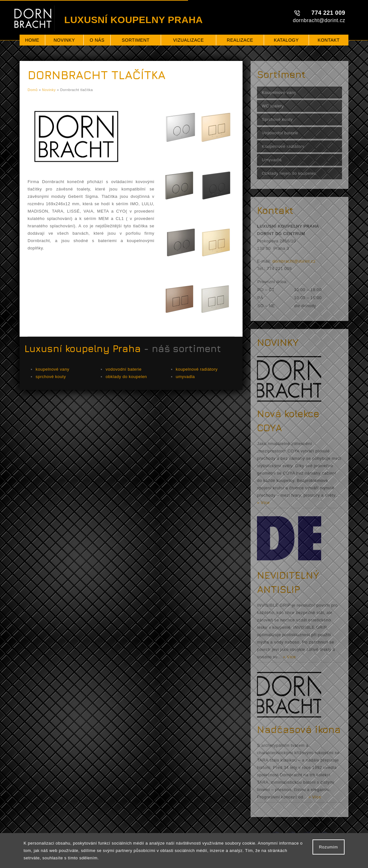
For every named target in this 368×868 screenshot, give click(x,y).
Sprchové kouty (277, 119)
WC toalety (273, 106)
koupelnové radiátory (197, 369)
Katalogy (286, 40)
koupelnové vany (52, 369)
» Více (263, 503)
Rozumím (328, 847)
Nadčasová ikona (299, 729)
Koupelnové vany (279, 93)
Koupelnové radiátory (283, 146)
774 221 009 (328, 13)
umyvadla (185, 377)
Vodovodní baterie (280, 133)
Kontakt (329, 40)
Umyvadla (272, 160)
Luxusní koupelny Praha (83, 349)
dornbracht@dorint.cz (319, 20)
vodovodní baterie (124, 369)
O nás (97, 40)
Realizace (240, 40)
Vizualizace (188, 40)
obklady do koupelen (126, 377)
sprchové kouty (51, 377)
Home (32, 40)
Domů (33, 90)
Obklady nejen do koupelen (289, 173)
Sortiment (136, 40)
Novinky (64, 40)
